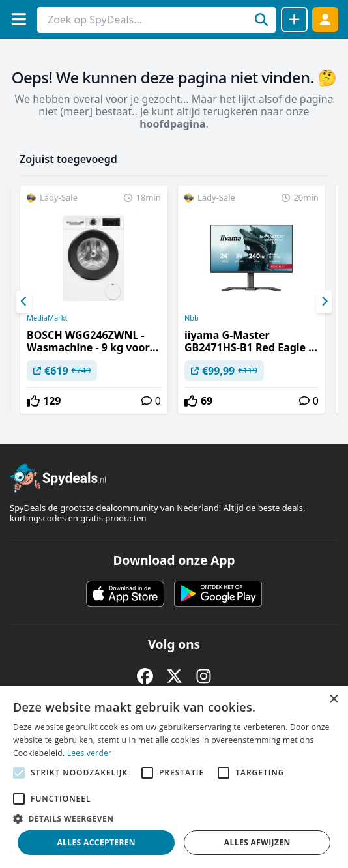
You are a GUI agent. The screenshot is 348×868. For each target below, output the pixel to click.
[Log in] (325, 19)
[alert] (174, 777)
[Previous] (24, 302)
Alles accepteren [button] (96, 842)
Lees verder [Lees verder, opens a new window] (90, 753)
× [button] (333, 700)
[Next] (324, 302)
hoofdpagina (172, 124)
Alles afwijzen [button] (257, 842)
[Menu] (19, 19)
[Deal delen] (294, 20)
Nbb (192, 318)
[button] (174, 818)
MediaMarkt (47, 318)
